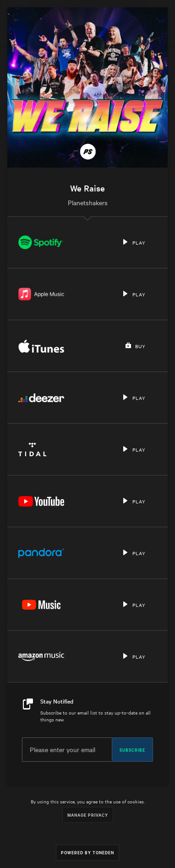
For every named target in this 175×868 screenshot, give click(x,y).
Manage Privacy (88, 815)
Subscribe (132, 749)
